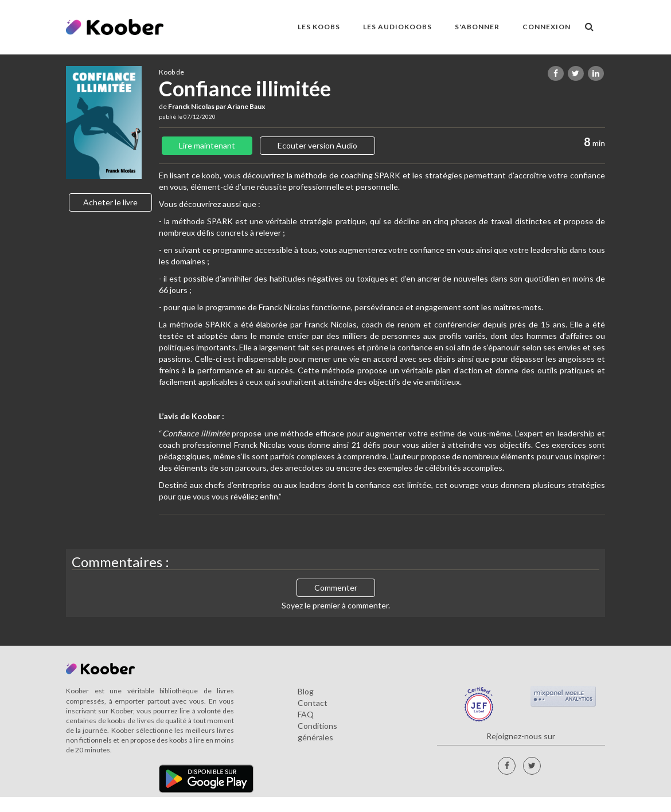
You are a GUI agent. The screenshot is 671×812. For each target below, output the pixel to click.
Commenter (336, 587)
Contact (313, 703)
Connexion (547, 27)
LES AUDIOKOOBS (397, 27)
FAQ (306, 714)
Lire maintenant (207, 145)
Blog (306, 691)
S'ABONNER (477, 27)
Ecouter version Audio (317, 145)
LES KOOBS (319, 27)
